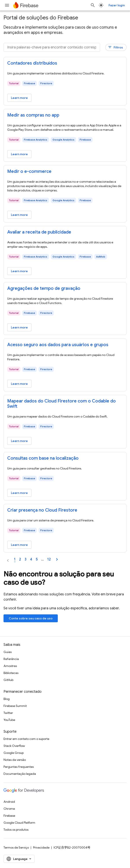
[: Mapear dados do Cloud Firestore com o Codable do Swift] (65, 404)
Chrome (9, 809)
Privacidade (41, 847)
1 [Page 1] (15, 559)
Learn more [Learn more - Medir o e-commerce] (19, 215)
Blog (7, 699)
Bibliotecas (11, 673)
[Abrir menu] (7, 5)
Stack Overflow (14, 746)
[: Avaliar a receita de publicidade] (65, 232)
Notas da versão (15, 760)
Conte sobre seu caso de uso (31, 618)
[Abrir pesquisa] (93, 5)
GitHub (8, 680)
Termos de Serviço (16, 847)
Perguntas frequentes (19, 767)
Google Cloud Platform (19, 823)
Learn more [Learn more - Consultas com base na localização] (19, 493)
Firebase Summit (15, 706)
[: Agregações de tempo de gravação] (65, 289)
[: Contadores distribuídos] (65, 63)
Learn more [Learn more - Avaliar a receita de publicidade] (19, 271)
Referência (11, 659)
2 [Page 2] (20, 559)
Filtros (115, 47)
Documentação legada (20, 774)
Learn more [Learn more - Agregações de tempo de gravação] (19, 327)
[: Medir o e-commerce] (65, 172)
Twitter (8, 713)
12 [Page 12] (49, 559)
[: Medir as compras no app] (65, 115)
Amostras (10, 666)
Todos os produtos (16, 830)
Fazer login (117, 5)
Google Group (14, 753)
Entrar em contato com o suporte (26, 739)
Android (9, 802)
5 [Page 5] (37, 559)
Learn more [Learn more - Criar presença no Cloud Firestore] (19, 545)
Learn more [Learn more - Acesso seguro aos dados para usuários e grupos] (19, 384)
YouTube (9, 720)
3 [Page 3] (25, 559)
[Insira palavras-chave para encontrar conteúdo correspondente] (52, 47)
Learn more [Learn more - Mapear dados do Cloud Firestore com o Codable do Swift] (19, 441)
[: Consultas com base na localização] (65, 458)
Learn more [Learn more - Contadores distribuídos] (19, 98)
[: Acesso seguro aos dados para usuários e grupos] (65, 345)
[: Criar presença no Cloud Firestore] (65, 510)
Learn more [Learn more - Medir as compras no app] (19, 154)
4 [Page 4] (31, 559)
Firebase (9, 816)
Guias (8, 652)
